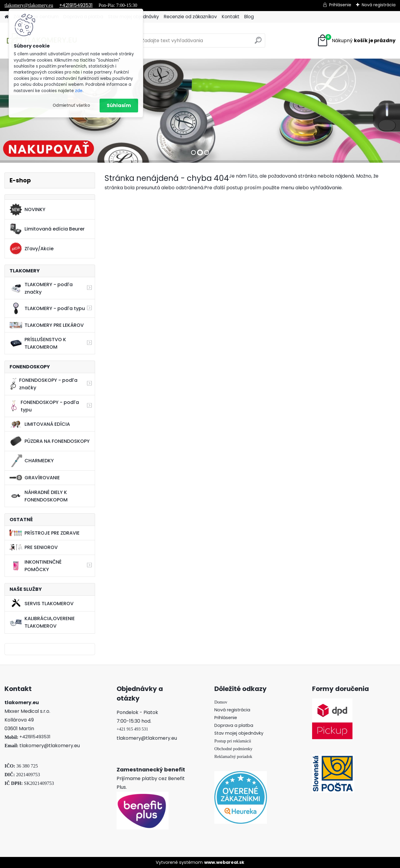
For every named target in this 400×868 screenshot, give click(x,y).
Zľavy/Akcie (32, 248)
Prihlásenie (340, 5)
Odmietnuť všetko (71, 105)
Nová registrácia (379, 5)
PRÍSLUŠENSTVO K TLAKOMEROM (38, 343)
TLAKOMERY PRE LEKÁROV (47, 325)
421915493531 (36, 737)
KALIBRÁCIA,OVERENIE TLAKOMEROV (42, 622)
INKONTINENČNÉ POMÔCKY (36, 566)
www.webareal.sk (224, 862)
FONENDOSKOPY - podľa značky (43, 384)
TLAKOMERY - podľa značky (41, 288)
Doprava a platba (234, 725)
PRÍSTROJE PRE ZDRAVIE (45, 533)
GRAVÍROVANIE (35, 478)
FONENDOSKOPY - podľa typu (44, 406)
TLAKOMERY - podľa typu (47, 308)
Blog (249, 17)
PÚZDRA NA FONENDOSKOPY (50, 441)
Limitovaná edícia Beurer (47, 229)
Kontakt (231, 17)
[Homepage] (7, 17)
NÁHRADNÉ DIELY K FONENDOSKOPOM (39, 496)
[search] (258, 43)
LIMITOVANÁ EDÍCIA (40, 424)
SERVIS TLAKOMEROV (42, 603)
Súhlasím (119, 105)
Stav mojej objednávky (239, 733)
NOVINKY (28, 210)
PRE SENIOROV (34, 547)
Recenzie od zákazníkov (190, 17)
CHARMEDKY (32, 461)
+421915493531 (76, 5)
